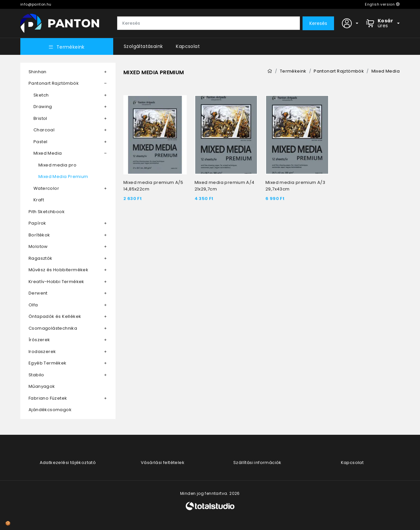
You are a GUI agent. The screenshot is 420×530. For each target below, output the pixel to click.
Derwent (38, 293)
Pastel (40, 142)
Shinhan (38, 72)
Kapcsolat (188, 46)
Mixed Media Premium (63, 177)
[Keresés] (209, 23)
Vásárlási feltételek (163, 463)
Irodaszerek (42, 352)
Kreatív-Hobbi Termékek (56, 282)
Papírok (37, 223)
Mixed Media (48, 153)
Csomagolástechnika (53, 328)
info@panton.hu (36, 4)
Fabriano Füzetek (48, 398)
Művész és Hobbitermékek (58, 270)
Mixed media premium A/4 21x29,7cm (225, 186)
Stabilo (36, 375)
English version (382, 4)
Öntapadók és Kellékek (55, 316)
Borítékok (39, 235)
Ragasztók (41, 258)
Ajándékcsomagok (50, 410)
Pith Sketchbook (47, 212)
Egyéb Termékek (48, 363)
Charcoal (44, 130)
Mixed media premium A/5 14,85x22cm (153, 186)
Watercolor (46, 188)
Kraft (39, 200)
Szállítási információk (257, 463)
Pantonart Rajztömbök (54, 83)
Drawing (43, 107)
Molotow (38, 246)
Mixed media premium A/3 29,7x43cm (295, 186)
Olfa (33, 305)
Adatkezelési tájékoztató (68, 463)
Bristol (40, 118)
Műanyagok (42, 386)
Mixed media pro (57, 165)
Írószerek (39, 340)
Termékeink (67, 47)
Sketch (41, 95)
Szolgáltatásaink (143, 46)
